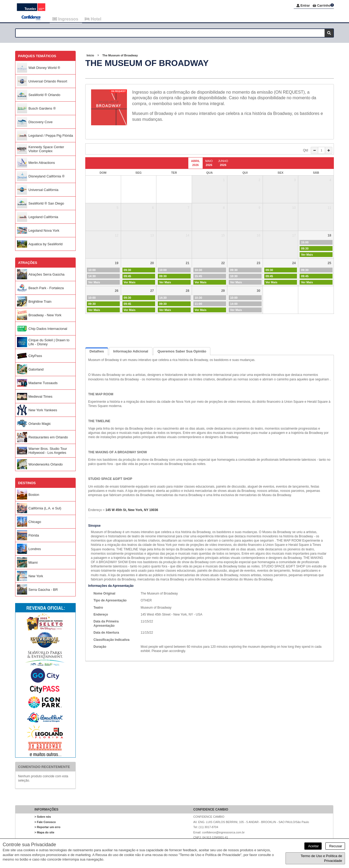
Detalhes (97, 352)
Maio (209, 164)
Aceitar (313, 846)
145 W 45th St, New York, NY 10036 (132, 511)
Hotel (93, 19)
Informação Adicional (131, 352)
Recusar (335, 846)
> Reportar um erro (48, 828)
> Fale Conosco (45, 823)
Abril (195, 164)
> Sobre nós (43, 817)
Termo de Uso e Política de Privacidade (321, 858)
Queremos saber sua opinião (182, 352)
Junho (223, 164)
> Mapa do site (44, 833)
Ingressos (66, 19)
